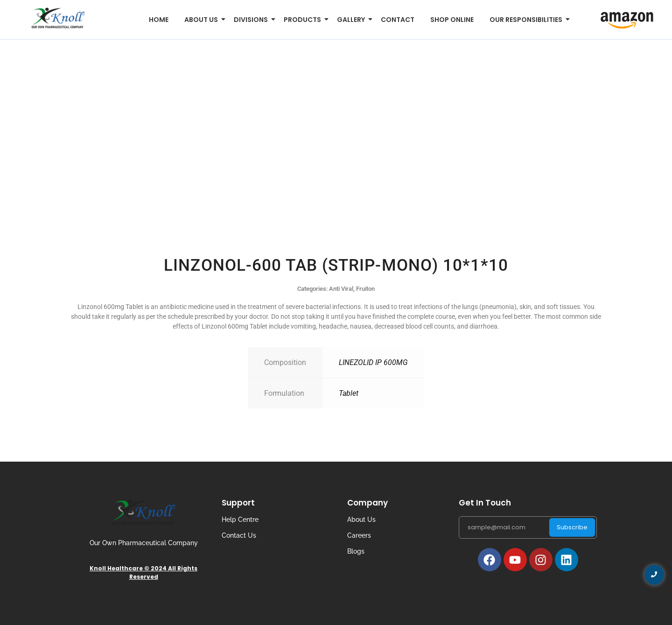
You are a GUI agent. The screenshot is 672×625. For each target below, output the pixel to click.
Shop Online (452, 20)
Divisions (252, 20)
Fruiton (365, 289)
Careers (359, 535)
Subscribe (572, 527)
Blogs (356, 551)
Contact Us (239, 535)
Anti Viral (341, 289)
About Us (361, 520)
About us (203, 20)
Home (159, 20)
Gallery (353, 20)
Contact (398, 20)
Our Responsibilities (528, 20)
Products (304, 20)
